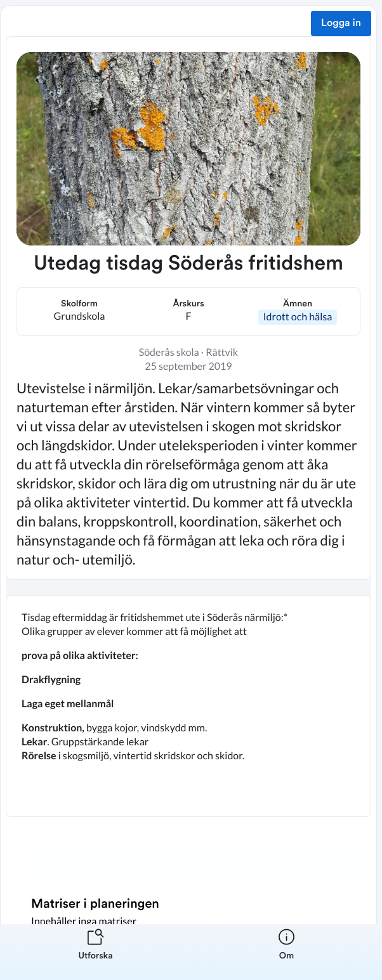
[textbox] (188, 706)
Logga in (341, 23)
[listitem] (96, 952)
